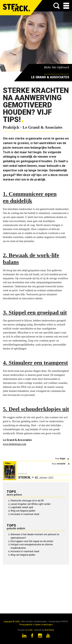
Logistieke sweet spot (22, 507)
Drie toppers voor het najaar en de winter (32, 541)
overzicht (61, 464)
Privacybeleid (26, 625)
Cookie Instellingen (44, 625)
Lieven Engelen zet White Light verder (31, 504)
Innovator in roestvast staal (25, 514)
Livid (30, 630)
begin (63, 458)
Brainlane (49, 630)
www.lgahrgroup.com (15, 444)
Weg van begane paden (23, 511)
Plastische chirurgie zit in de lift (27, 501)
